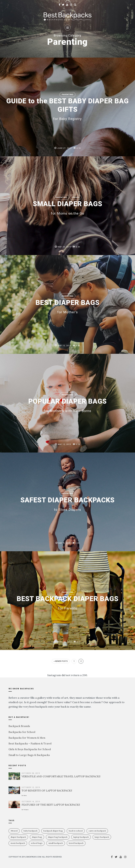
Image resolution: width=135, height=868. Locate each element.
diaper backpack (18, 837)
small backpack (56, 843)
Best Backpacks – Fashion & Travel (30, 743)
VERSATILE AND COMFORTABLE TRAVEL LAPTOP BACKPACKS (61, 776)
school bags (37, 843)
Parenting (67, 95)
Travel (76, 197)
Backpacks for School (22, 732)
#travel (14, 831)
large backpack (102, 837)
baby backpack (30, 831)
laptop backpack (81, 837)
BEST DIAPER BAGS (67, 306)
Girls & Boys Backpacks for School (30, 749)
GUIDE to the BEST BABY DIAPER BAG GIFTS (67, 109)
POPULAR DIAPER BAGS (67, 405)
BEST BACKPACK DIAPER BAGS (68, 602)
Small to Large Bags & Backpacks (29, 755)
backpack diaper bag (53, 831)
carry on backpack (97, 831)
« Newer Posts (61, 661)
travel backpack (76, 843)
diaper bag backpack (58, 837)
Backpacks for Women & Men (27, 738)
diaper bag (37, 837)
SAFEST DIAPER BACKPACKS (67, 504)
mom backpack (18, 843)
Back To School (76, 831)
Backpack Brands (19, 726)
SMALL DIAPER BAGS (68, 207)
